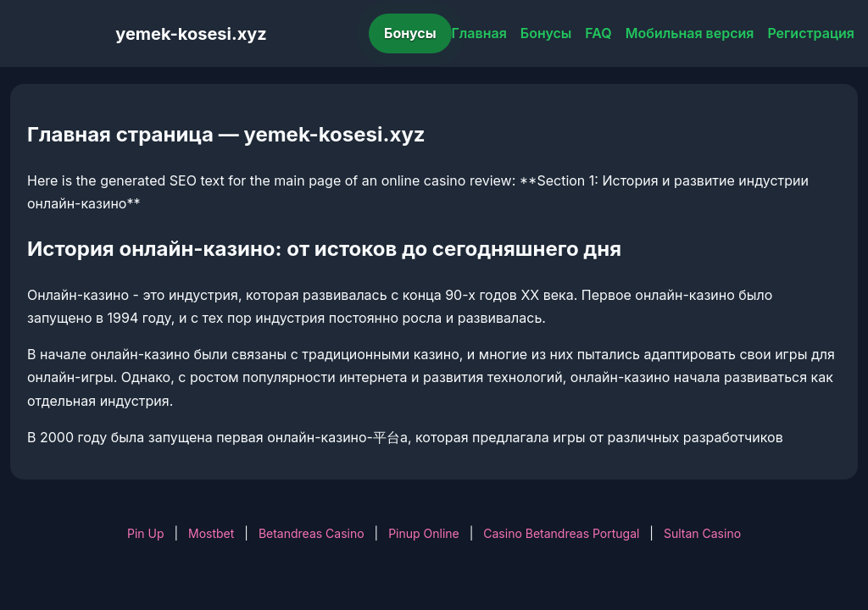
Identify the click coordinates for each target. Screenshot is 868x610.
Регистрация (811, 33)
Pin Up (146, 533)
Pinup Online (424, 533)
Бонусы (410, 33)
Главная (479, 33)
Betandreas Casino (312, 533)
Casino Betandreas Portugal (561, 533)
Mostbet (211, 533)
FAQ (598, 33)
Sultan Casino (702, 533)
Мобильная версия (690, 33)
